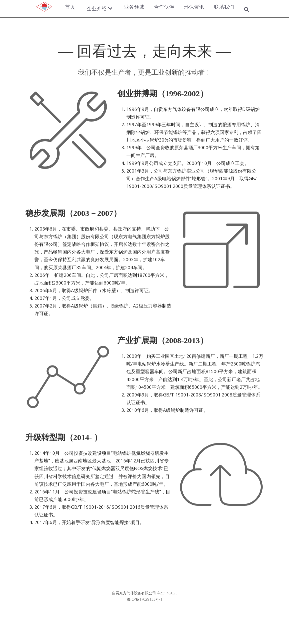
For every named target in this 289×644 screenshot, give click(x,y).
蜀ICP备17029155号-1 (145, 599)
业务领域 (134, 7)
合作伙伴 (164, 7)
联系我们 (224, 7)
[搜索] (246, 10)
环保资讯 (194, 7)
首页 (70, 7)
